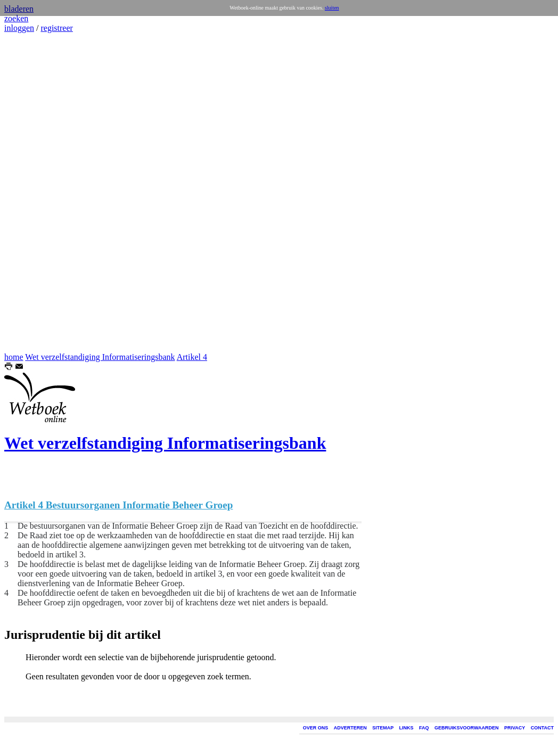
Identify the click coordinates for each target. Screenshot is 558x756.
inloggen (19, 28)
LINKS (407, 728)
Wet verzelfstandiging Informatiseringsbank (100, 357)
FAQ (424, 728)
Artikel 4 (192, 357)
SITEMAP (383, 728)
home (14, 357)
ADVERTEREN (350, 728)
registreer (56, 28)
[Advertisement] (36, 193)
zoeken (16, 18)
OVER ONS (316, 728)
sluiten (332, 8)
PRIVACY (515, 728)
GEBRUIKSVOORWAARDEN (466, 728)
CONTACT (542, 728)
